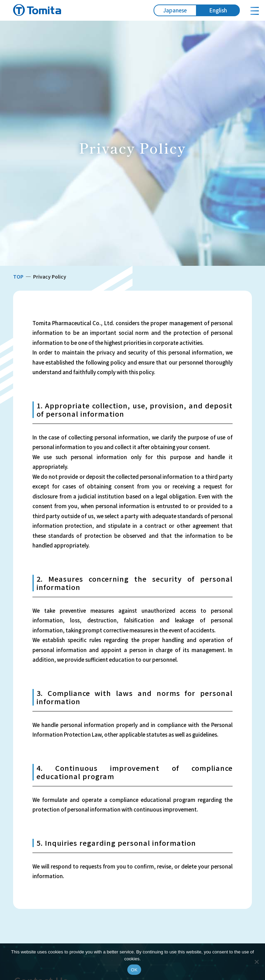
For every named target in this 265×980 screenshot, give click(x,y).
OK (134, 970)
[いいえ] (256, 962)
